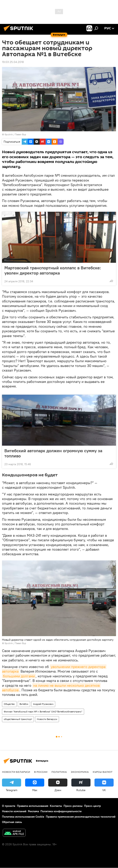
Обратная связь (12, 822)
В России (41, 772)
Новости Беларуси (47, 719)
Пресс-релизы (73, 806)
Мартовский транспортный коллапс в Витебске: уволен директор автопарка (53, 270)
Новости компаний (14, 811)
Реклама (33, 811)
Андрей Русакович (43, 704)
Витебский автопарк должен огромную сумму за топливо (53, 453)
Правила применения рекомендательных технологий (81, 817)
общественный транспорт (18, 719)
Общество (9, 704)
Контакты (56, 806)
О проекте (9, 806)
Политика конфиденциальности (61, 811)
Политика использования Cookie (23, 817)
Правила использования (33, 806)
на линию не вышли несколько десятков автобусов (51, 688)
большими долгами (19, 676)
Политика (59, 772)
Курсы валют (103, 772)
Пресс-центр (92, 806)
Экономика (80, 772)
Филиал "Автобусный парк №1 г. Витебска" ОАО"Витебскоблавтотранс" (43, 712)
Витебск (24, 704)
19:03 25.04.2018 (13, 62)
